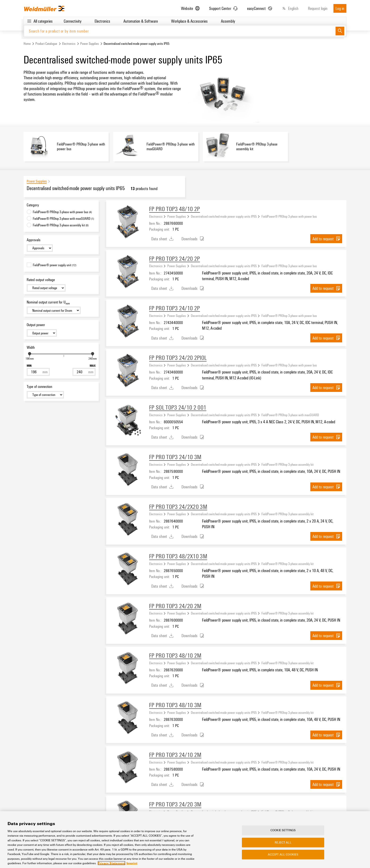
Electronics (69, 44)
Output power (36, 325)
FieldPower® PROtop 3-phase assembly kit (288, 465)
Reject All (283, 847)
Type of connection (39, 387)
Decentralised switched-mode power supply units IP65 (224, 217)
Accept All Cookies (283, 859)
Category (33, 205)
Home (27, 44)
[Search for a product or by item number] (180, 31)
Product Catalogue (46, 44)
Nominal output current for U (48, 303)
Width (31, 348)
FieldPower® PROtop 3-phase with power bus (289, 217)
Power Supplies (90, 44)
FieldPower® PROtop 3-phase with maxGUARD (290, 415)
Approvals (34, 240)
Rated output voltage (41, 280)
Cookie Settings (283, 835)
